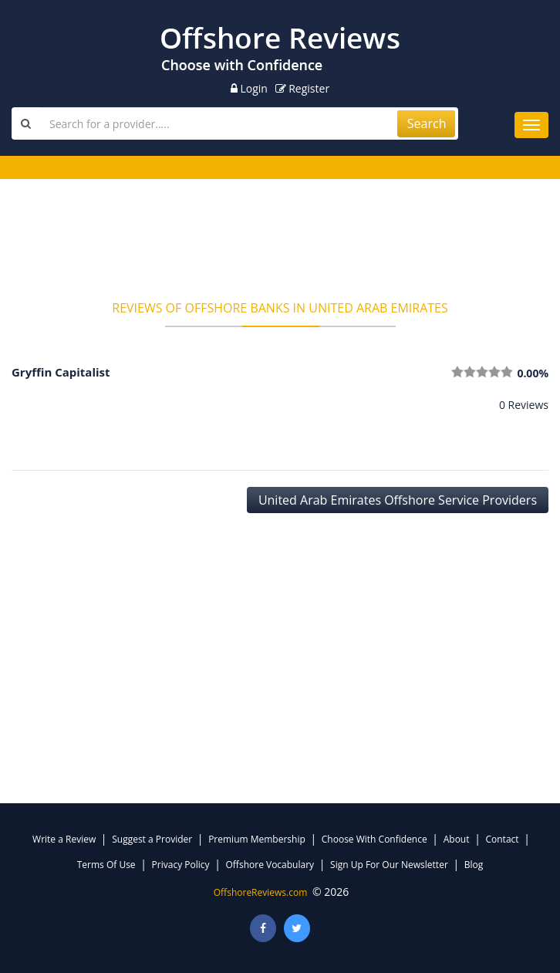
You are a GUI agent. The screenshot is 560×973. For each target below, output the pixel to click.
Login (249, 88)
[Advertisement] (280, 245)
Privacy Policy (181, 865)
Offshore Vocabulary (270, 865)
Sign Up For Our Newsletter (389, 865)
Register (303, 88)
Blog (474, 865)
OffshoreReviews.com (261, 892)
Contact (502, 839)
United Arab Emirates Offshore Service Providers (398, 500)
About (457, 839)
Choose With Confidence (374, 839)
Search (427, 123)
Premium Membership (257, 839)
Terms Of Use (106, 865)
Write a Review (64, 839)
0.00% (533, 373)
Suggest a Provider (152, 839)
